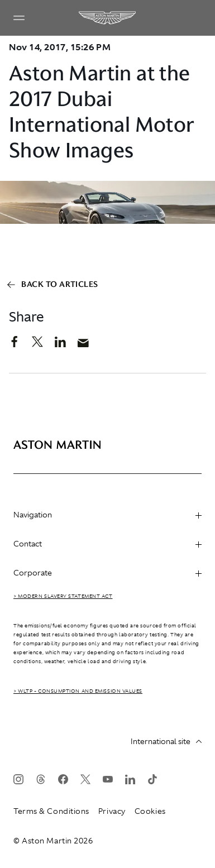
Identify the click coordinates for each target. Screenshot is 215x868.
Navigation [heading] (107, 515)
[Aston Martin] (108, 18)
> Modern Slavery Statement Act (63, 596)
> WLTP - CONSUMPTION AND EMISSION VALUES (78, 691)
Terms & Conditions (51, 811)
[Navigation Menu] (19, 18)
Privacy (112, 811)
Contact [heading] (107, 544)
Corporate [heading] (107, 573)
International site (166, 741)
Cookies (150, 811)
